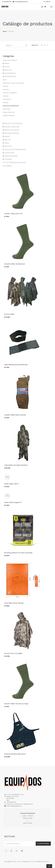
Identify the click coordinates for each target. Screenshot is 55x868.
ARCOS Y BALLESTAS (12, 130)
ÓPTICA (7, 67)
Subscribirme (43, 844)
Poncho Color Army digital (13, 653)
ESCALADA (8, 146)
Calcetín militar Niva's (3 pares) (15, 415)
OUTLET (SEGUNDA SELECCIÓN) (14, 163)
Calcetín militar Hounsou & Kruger (16, 704)
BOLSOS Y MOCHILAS (12, 127)
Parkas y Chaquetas (10, 93)
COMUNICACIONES (11, 156)
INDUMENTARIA (10, 76)
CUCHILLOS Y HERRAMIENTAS (15, 150)
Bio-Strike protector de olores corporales (18, 553)
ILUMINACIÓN (9, 153)
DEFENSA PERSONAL (12, 133)
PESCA (7, 143)
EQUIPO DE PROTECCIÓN (13, 124)
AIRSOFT (7, 137)
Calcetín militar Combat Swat (14, 264)
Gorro (5, 80)
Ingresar (47, 2)
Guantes (6, 96)
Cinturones (7, 109)
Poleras (5, 86)
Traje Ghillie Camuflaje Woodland (16, 465)
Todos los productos (10, 60)
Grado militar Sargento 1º (13, 502)
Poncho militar (9, 314)
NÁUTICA (8, 140)
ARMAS (7, 63)
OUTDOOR (8, 159)
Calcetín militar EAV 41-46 (13, 214)
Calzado (6, 102)
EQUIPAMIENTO (10, 73)
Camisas (6, 89)
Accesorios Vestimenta (11, 106)
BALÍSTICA (8, 70)
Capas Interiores (9, 112)
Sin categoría (7, 166)
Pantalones (7, 99)
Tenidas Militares (9, 115)
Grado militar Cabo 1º (12, 484)
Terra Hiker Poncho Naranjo (14, 603)
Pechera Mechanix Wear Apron (15, 754)
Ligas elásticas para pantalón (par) (16, 365)
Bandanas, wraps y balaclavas (14, 83)
